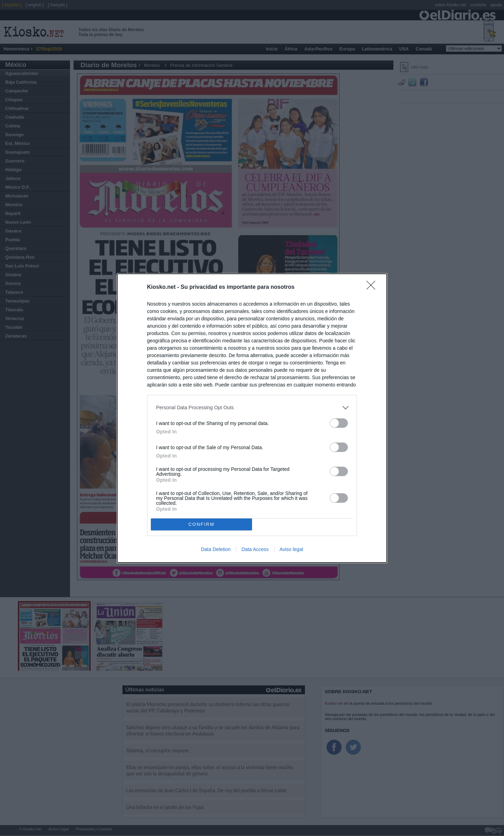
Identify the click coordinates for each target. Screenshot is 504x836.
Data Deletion (216, 549)
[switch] (339, 423)
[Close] (373, 287)
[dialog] (252, 418)
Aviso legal (291, 549)
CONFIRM (201, 524)
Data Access (255, 549)
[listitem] (252, 407)
